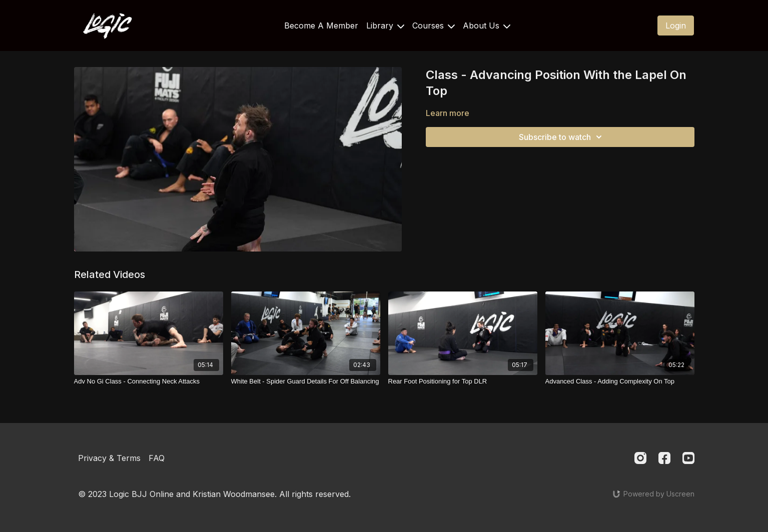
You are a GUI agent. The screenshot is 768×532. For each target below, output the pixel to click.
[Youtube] (688, 458)
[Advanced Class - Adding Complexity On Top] (620, 381)
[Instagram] (640, 458)
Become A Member (321, 25)
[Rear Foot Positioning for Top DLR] (463, 381)
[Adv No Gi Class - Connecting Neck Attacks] (149, 381)
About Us (487, 25)
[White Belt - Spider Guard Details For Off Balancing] (306, 381)
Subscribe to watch (562, 137)
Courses (434, 25)
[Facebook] (664, 458)
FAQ (157, 458)
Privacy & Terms (109, 458)
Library (385, 25)
